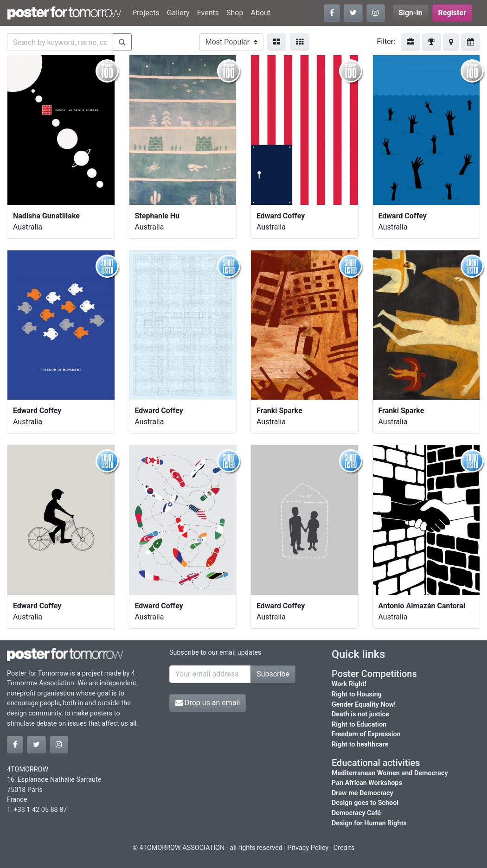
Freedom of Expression (366, 734)
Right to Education (359, 724)
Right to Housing (357, 694)
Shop (235, 13)
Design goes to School (365, 803)
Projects (146, 13)
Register (452, 13)
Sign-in (410, 13)
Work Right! (349, 684)
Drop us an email (208, 703)
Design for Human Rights (369, 823)
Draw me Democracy (362, 793)
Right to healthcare (360, 744)
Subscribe (273, 674)
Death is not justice (360, 714)
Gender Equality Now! (364, 705)
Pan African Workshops (367, 783)
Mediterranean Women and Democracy (390, 773)
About (260, 13)
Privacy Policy (308, 848)
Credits (344, 848)
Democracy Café (356, 813)
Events (208, 13)
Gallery (178, 13)
